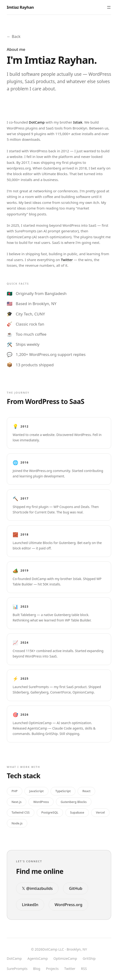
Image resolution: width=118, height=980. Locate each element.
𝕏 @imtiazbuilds (37, 888)
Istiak (78, 122)
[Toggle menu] (109, 7)
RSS (84, 969)
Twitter (67, 260)
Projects (52, 969)
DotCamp (37, 122)
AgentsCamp (38, 958)
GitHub (76, 888)
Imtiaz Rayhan (20, 7)
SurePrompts (17, 969)
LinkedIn (30, 905)
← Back (14, 36)
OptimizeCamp (65, 958)
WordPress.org (68, 905)
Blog (37, 969)
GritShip (89, 958)
